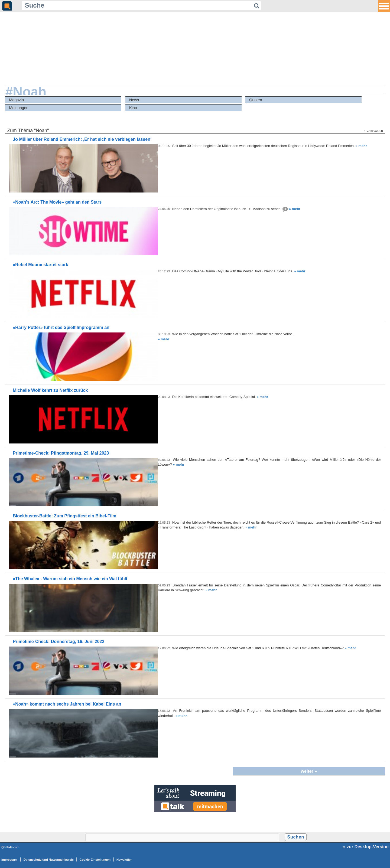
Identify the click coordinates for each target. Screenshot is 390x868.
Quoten (256, 100)
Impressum (9, 860)
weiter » (309, 771)
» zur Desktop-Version (366, 847)
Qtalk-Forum (10, 847)
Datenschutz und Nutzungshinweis (49, 860)
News (134, 100)
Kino (133, 108)
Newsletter (124, 860)
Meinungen (19, 108)
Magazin (17, 100)
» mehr (361, 146)
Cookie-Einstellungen (95, 860)
